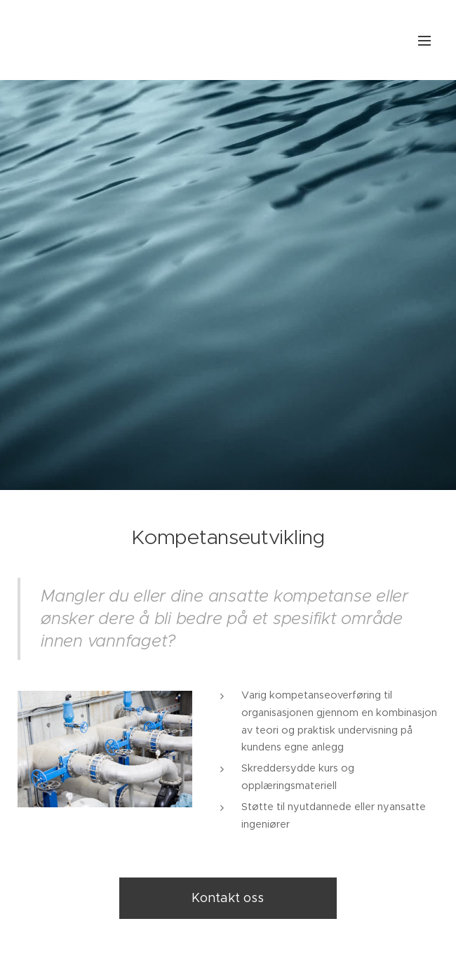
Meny (424, 41)
